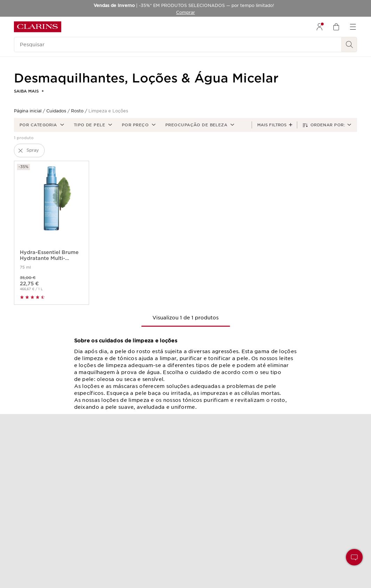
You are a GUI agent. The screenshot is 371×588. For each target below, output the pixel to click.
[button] (41, 125)
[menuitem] (319, 27)
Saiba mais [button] (29, 91)
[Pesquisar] (178, 45)
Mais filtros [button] (272, 125)
